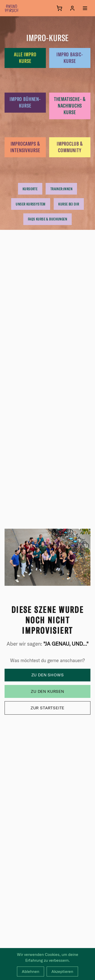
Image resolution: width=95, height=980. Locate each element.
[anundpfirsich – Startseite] (20, 8)
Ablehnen (31, 971)
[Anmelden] (72, 8)
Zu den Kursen (47, 691)
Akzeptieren (62, 971)
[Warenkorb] (59, 8)
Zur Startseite (48, 708)
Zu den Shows (48, 675)
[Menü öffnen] (85, 8)
